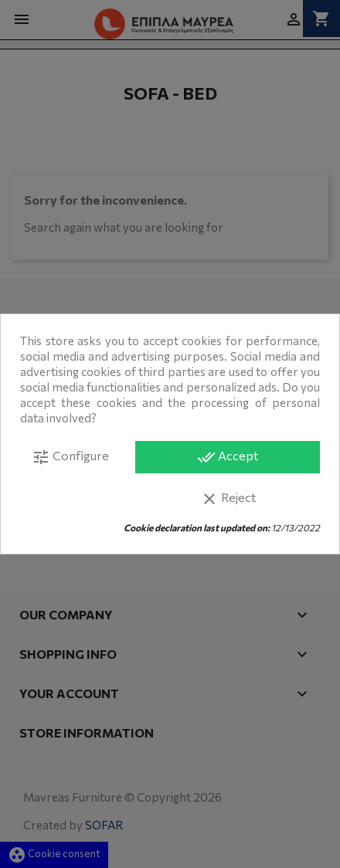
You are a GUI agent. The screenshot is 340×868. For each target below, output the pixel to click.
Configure (70, 457)
